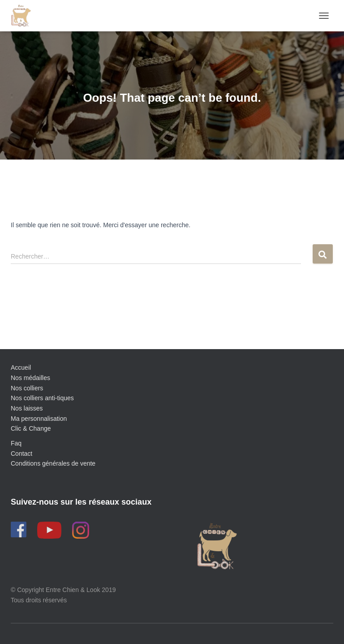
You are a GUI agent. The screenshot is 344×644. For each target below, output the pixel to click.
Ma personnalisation (39, 419)
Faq (16, 443)
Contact (21, 454)
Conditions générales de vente (53, 463)
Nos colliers (27, 388)
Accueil (21, 367)
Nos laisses (27, 408)
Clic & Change (31, 428)
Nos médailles (30, 378)
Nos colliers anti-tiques (42, 398)
